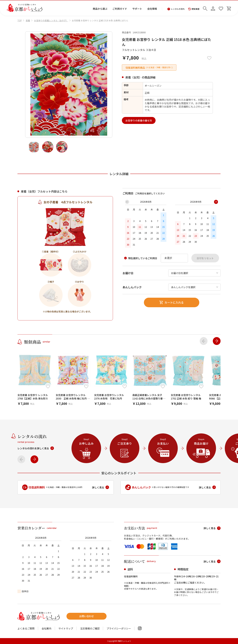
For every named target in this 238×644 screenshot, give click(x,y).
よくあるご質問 (26, 628)
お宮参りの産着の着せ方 (139, 120)
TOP (20, 20)
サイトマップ (66, 628)
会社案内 (46, 628)
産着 (28, 20)
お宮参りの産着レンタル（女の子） (51, 20)
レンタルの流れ (176, 9)
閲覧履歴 (194, 9)
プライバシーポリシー (119, 628)
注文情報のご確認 (90, 628)
